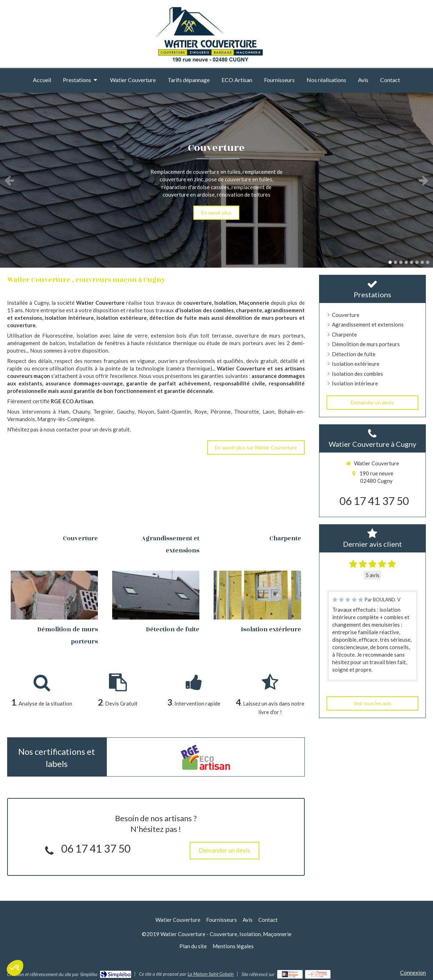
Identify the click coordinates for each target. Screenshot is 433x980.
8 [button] (428, 262)
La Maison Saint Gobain (211, 974)
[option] (216, 180)
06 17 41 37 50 (96, 848)
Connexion (413, 973)
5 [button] (412, 262)
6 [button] (417, 262)
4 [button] (406, 262)
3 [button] (401, 262)
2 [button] (395, 262)
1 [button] (390, 262)
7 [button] (422, 262)
